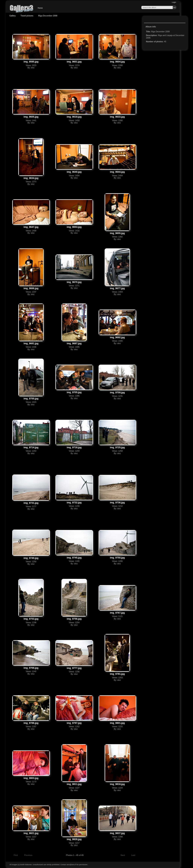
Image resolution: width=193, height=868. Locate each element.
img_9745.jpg (74, 558)
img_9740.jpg (31, 558)
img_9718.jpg (74, 447)
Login (174, 2)
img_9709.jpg (117, 393)
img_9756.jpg (74, 619)
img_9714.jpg (31, 447)
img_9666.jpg (31, 288)
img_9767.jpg (117, 613)
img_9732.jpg (74, 503)
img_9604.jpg (117, 62)
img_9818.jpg (117, 784)
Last (135, 856)
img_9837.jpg (117, 833)
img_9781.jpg (117, 674)
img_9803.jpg (31, 778)
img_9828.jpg (74, 839)
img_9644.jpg (117, 172)
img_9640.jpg (74, 172)
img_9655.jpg (117, 233)
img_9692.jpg (117, 337)
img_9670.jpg (74, 282)
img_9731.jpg (31, 503)
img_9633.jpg (117, 117)
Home (40, 8)
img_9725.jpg (117, 447)
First (14, 856)
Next (124, 856)
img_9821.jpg (31, 833)
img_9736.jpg (117, 503)
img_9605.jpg (31, 117)
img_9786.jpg (31, 723)
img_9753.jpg (31, 619)
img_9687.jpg (74, 344)
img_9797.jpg (74, 723)
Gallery (13, 16)
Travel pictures (27, 16)
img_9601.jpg (74, 62)
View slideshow (148, 20)
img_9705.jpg (74, 392)
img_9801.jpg (117, 723)
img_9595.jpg (31, 62)
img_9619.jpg (74, 117)
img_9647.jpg (31, 227)
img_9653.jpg (74, 227)
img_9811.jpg (74, 784)
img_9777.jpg (74, 668)
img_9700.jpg (31, 399)
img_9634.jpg (31, 178)
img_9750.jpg (117, 558)
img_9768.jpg (31, 668)
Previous (26, 856)
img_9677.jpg (117, 288)
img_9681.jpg (31, 344)
